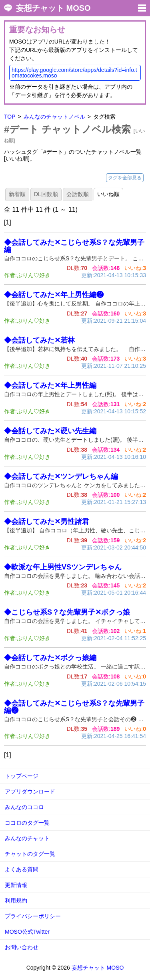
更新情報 (16, 885)
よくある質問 (22, 869)
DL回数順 (46, 194)
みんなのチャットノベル (54, 117)
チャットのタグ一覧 (30, 854)
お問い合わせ (22, 947)
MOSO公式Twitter (27, 932)
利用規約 (16, 901)
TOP (10, 117)
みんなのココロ (24, 807)
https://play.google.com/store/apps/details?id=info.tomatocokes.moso (74, 73)
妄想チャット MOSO (53, 8)
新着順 (17, 194)
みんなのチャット (27, 838)
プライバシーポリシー (33, 916)
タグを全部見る (125, 178)
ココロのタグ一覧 (27, 823)
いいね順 (108, 194)
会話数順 (78, 194)
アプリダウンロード (30, 792)
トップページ (22, 776)
